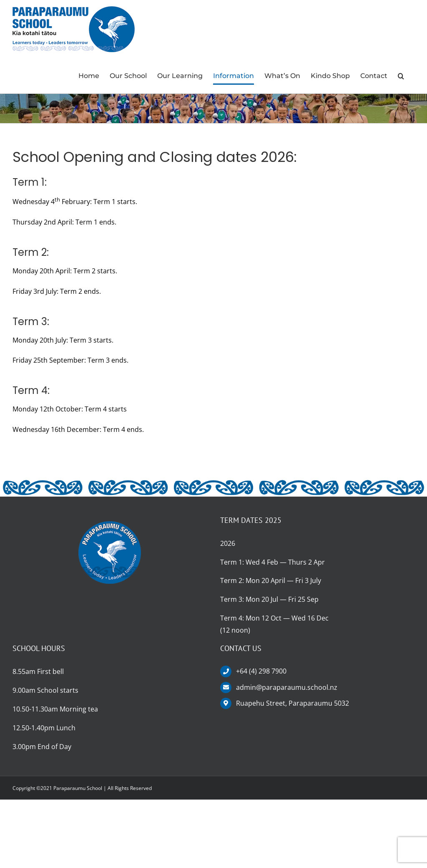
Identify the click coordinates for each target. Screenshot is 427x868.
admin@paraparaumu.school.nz (287, 687)
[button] (401, 76)
